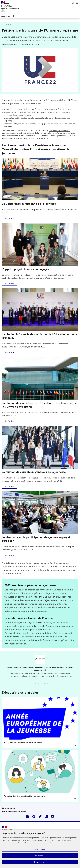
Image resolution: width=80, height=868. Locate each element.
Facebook (34, 816)
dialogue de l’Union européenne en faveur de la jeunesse (51, 133)
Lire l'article (9, 218)
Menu (77, 3)
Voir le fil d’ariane (7, 25)
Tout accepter (40, 862)
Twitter (40, 816)
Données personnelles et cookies (50, 840)
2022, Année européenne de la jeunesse (23, 743)
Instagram (28, 816)
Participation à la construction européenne (24, 796)
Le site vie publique (39, 684)
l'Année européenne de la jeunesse (39, 593)
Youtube (52, 816)
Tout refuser (40, 856)
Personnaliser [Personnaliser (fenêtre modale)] (40, 849)
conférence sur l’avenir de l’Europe (36, 626)
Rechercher (73, 3)
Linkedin (46, 816)
